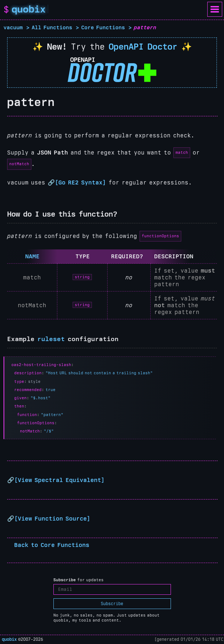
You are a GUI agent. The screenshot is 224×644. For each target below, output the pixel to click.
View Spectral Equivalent (59, 480)
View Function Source (52, 519)
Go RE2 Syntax (80, 182)
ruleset (51, 339)
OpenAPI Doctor (143, 47)
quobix (9, 639)
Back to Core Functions (52, 545)
